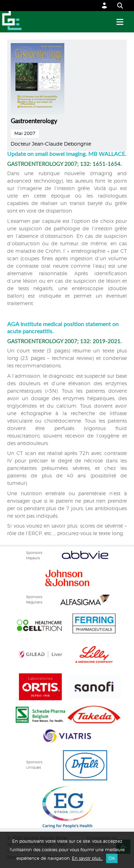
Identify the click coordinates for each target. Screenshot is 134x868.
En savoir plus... (87, 858)
